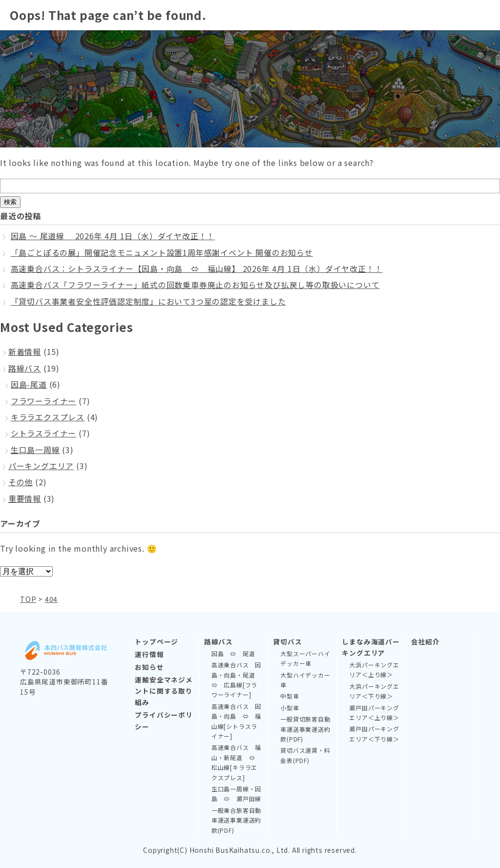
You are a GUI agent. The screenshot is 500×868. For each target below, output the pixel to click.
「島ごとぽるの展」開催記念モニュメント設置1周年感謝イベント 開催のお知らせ (162, 252)
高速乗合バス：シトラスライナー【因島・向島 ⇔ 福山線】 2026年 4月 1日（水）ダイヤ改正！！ (197, 269)
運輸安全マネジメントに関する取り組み (164, 691)
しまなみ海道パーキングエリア (371, 647)
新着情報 (25, 351)
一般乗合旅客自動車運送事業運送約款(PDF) (236, 820)
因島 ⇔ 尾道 (233, 653)
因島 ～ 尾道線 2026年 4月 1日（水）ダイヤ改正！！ (113, 236)
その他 (21, 482)
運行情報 (149, 654)
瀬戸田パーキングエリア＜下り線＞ (374, 734)
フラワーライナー (43, 401)
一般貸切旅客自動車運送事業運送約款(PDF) (305, 729)
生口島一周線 (35, 450)
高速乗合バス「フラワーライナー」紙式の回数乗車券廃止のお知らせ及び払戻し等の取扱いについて (195, 285)
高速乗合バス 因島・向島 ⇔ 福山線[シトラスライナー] (236, 721)
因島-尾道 (29, 384)
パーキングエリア (41, 466)
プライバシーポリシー (164, 720)
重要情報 (25, 498)
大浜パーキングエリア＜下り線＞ (374, 691)
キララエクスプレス (48, 417)
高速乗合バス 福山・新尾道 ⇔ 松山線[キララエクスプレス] (236, 762)
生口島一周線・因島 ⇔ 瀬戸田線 (236, 794)
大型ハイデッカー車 (305, 680)
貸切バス (287, 641)
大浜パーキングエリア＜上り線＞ (374, 670)
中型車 (290, 696)
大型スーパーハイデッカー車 (305, 658)
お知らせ (149, 667)
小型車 (290, 708)
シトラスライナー (43, 433)
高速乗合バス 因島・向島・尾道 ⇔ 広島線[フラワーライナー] (236, 680)
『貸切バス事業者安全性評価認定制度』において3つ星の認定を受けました (148, 301)
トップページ (156, 641)
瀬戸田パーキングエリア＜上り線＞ (374, 713)
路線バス (25, 368)
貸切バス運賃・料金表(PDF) (305, 755)
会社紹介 (426, 641)
